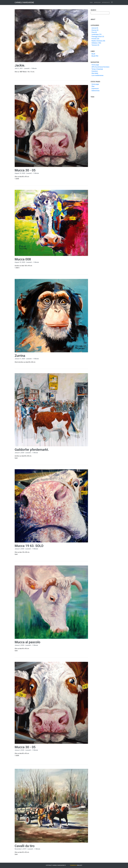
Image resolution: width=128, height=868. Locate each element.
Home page (95, 65)
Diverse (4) (95, 30)
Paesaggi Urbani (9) (98, 37)
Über (91, 2)
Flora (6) (94, 32)
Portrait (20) (95, 39)
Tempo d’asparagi (97, 69)
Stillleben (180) (96, 43)
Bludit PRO (95, 56)
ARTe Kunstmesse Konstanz (100, 67)
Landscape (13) (96, 34)
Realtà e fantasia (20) (98, 41)
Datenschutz (106, 2)
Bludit (93, 54)
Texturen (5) (95, 45)
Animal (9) (95, 28)
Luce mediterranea (97, 75)
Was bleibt (95, 73)
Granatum (95, 71)
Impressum (97, 2)
